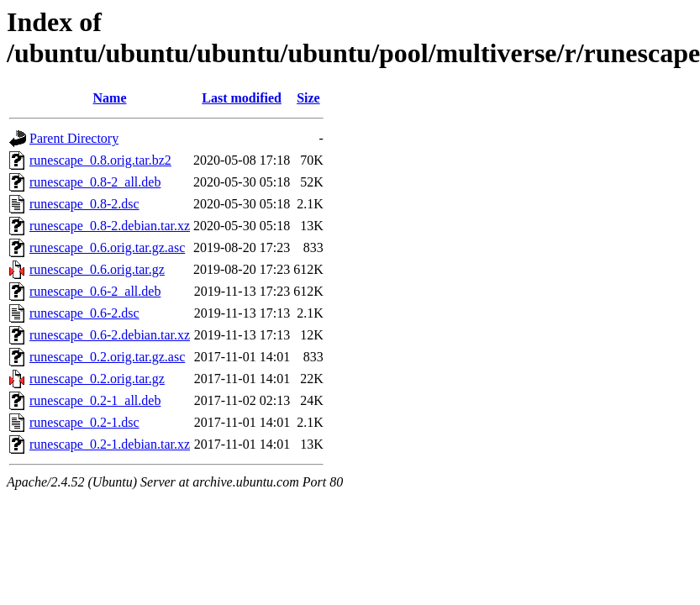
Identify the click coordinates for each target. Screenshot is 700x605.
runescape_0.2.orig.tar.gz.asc (107, 357)
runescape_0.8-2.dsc (84, 204)
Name (110, 98)
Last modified (242, 98)
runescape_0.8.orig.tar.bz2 (100, 160)
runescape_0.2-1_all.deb (95, 400)
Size (308, 98)
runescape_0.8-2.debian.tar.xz (110, 226)
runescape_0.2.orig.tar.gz (97, 379)
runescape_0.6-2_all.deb (95, 291)
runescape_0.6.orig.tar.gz (97, 269)
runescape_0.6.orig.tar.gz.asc (107, 247)
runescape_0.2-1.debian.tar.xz (110, 444)
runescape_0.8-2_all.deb (95, 182)
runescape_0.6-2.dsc (84, 313)
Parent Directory (74, 138)
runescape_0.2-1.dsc (84, 422)
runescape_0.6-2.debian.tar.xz (110, 335)
